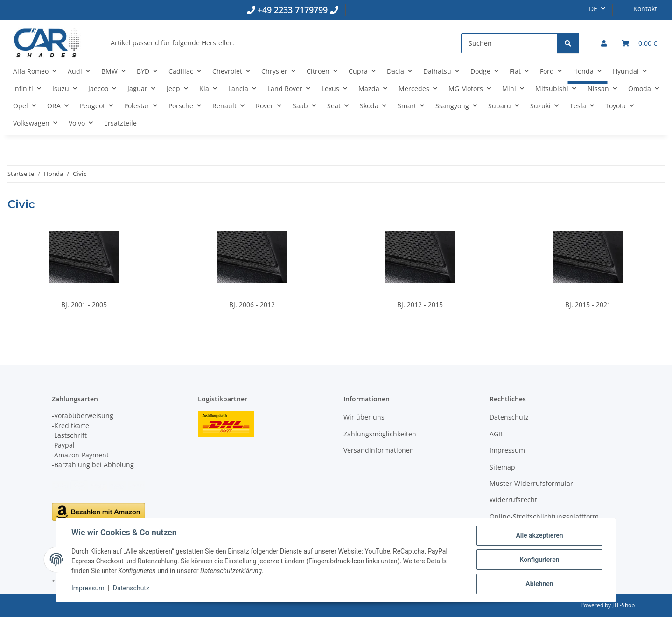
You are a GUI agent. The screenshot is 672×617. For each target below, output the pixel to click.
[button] (604, 43)
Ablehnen (539, 584)
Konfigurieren (539, 560)
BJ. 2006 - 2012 (252, 305)
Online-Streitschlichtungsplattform (544, 516)
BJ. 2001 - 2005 (84, 305)
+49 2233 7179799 (293, 10)
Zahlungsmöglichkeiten (380, 434)
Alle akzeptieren (539, 535)
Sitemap (502, 467)
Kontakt (645, 9)
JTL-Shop (623, 605)
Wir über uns (364, 417)
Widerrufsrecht (513, 500)
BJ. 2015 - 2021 (588, 305)
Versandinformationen (379, 450)
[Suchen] (509, 43)
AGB (496, 434)
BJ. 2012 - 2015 (420, 305)
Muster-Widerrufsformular (531, 483)
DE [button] (593, 9)
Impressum (88, 588)
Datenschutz (131, 588)
